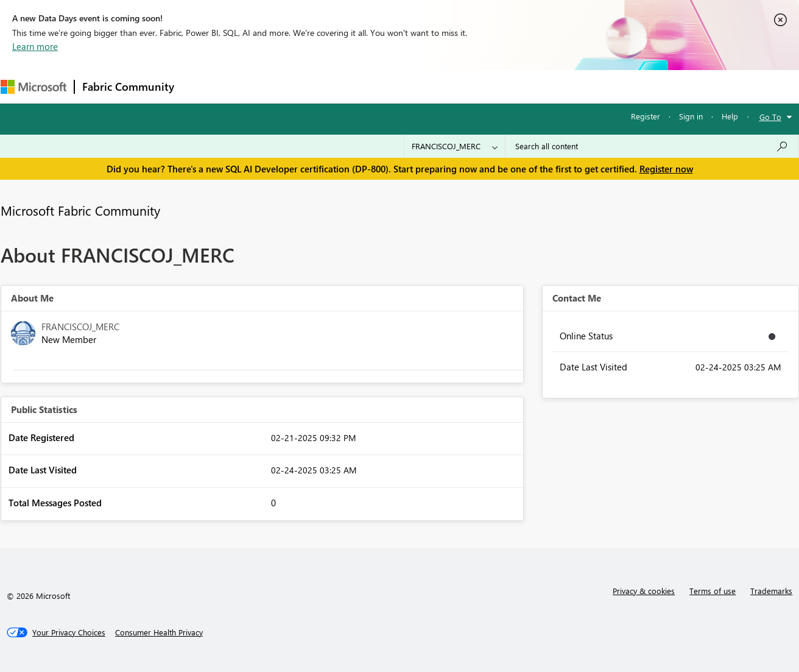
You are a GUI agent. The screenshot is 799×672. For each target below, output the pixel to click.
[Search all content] (652, 146)
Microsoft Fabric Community (80, 210)
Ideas (305, 86)
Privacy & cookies (644, 591)
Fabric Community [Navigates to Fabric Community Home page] (128, 87)
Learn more (35, 46)
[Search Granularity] (455, 146)
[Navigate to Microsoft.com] (33, 87)
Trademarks (771, 591)
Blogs (414, 86)
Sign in (691, 116)
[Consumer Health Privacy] (159, 632)
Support (512, 86)
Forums (202, 86)
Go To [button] (770, 117)
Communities (360, 86)
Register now (666, 169)
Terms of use (713, 591)
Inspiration (255, 86)
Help (730, 116)
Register (646, 116)
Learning (461, 86)
